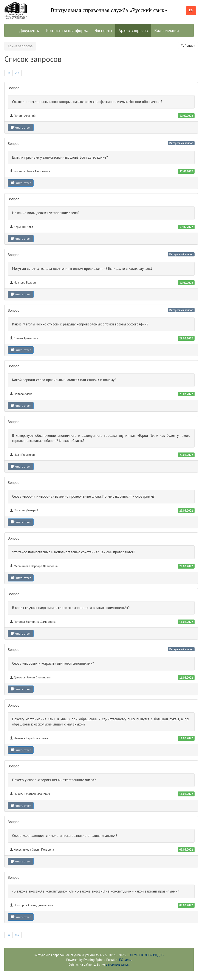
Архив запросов (133, 30)
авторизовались (117, 964)
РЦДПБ (158, 955)
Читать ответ (21, 127)
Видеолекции (167, 30)
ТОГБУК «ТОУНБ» (139, 955)
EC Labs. (125, 960)
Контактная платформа (67, 30)
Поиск (188, 46)
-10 (9, 73)
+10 (17, 73)
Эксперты (103, 30)
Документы (29, 30)
